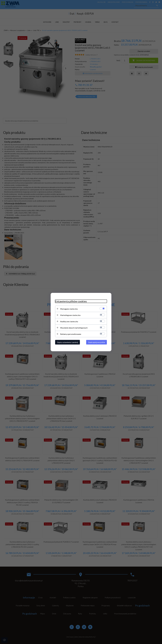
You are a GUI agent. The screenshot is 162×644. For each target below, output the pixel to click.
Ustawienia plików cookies (71, 301)
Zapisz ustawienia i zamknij (67, 342)
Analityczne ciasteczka (69, 321)
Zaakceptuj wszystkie (97, 342)
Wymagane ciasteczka (69, 309)
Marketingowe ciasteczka (70, 315)
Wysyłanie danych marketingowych (74, 328)
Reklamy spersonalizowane (71, 334)
